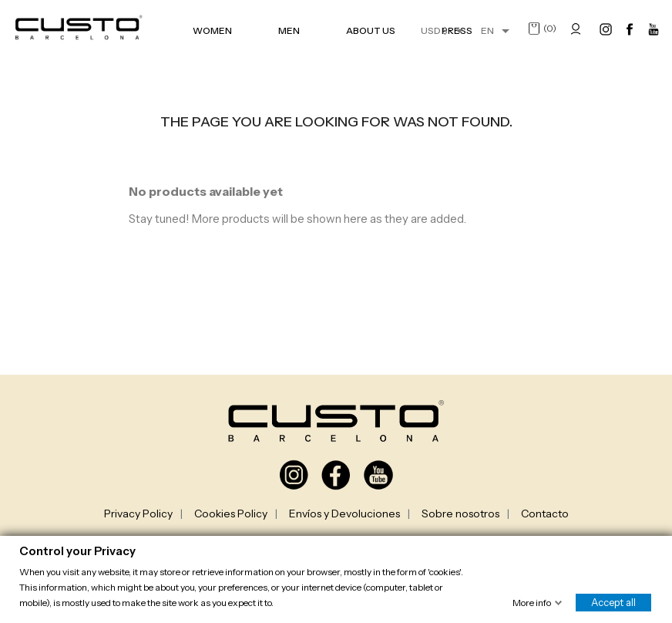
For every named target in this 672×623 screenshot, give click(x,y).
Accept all (613, 601)
